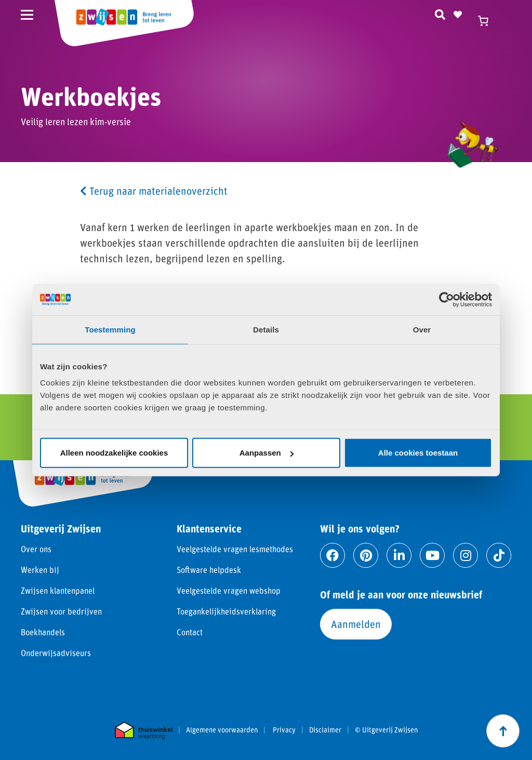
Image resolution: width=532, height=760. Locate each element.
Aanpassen (267, 453)
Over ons (36, 549)
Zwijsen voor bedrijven (61, 611)
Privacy (284, 730)
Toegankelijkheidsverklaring (226, 611)
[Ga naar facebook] (332, 555)
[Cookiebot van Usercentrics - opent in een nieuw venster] (447, 299)
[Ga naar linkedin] (399, 555)
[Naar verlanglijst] (458, 13)
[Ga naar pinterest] (366, 555)
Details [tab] (266, 329)
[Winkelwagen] (488, 21)
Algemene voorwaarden (222, 730)
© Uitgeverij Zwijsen (386, 730)
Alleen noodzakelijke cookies (114, 453)
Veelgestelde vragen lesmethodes (235, 549)
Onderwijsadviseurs (56, 653)
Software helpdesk (209, 570)
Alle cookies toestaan (418, 453)
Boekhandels (43, 632)
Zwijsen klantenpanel (58, 590)
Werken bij (40, 570)
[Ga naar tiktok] (499, 555)
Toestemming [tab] (110, 329)
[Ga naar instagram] (465, 555)
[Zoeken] (440, 13)
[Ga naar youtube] (432, 555)
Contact (190, 632)
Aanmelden (356, 624)
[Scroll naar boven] (503, 731)
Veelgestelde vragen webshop (229, 590)
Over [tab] (422, 329)
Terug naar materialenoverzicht (154, 191)
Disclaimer (325, 730)
